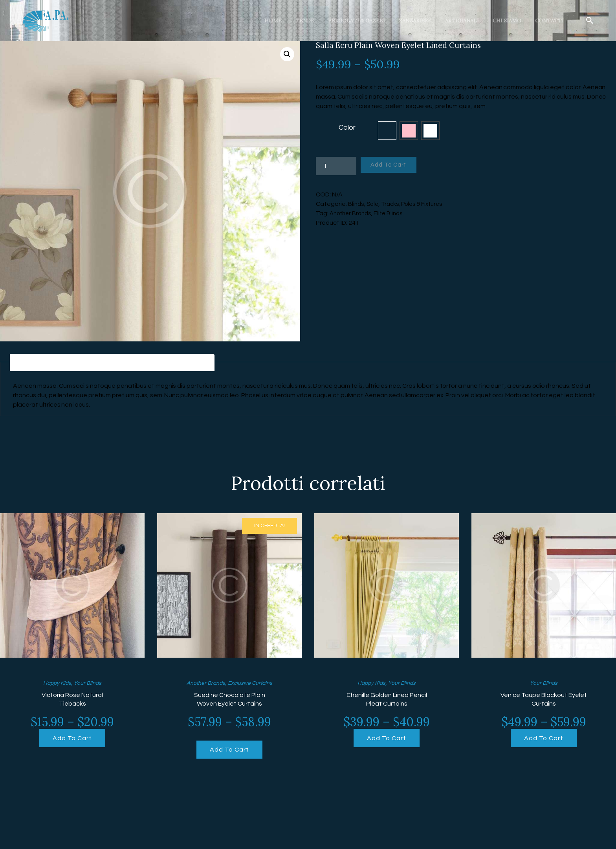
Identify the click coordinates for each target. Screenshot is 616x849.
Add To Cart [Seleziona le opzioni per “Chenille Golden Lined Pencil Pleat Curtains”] (386, 742)
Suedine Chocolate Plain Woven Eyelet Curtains (229, 702)
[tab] (42, 363)
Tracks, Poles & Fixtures (417, 204)
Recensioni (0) (199, 363)
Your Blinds (90, 684)
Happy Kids (55, 684)
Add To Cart (393, 166)
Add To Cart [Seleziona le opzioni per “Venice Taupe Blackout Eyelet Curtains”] (544, 742)
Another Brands (352, 213)
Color (347, 127)
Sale (374, 204)
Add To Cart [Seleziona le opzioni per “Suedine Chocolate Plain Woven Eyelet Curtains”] (229, 753)
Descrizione (42, 363)
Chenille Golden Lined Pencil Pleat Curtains (387, 702)
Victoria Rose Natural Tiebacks (72, 702)
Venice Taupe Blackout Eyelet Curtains (544, 702)
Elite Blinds (393, 213)
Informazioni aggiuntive (119, 363)
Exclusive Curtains (254, 684)
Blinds (357, 204)
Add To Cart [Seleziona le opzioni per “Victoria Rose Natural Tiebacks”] (72, 742)
